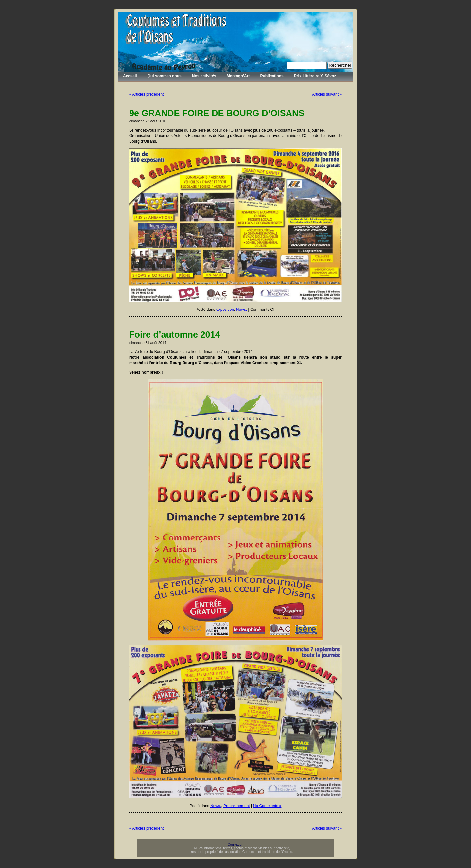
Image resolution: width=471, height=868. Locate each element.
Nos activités (204, 76)
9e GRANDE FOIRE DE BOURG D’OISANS (217, 113)
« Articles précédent (146, 94)
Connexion (235, 845)
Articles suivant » (327, 94)
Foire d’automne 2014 (175, 335)
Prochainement (237, 806)
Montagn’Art (238, 76)
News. (242, 310)
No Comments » (267, 806)
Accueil (130, 76)
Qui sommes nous (165, 76)
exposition (225, 310)
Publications (272, 76)
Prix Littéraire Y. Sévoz (315, 76)
